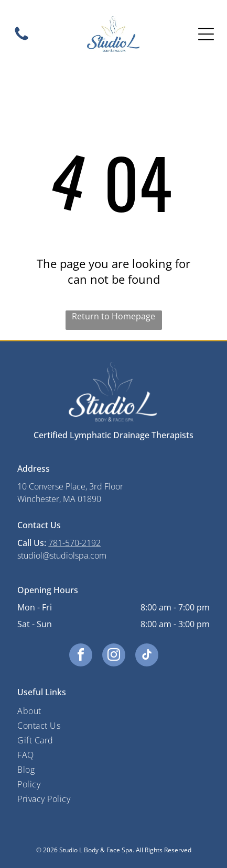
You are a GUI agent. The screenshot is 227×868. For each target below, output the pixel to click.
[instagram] (114, 656)
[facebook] (81, 656)
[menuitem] (113, 711)
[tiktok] (147, 656)
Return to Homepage (114, 316)
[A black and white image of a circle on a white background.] (21, 39)
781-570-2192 (74, 543)
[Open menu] (206, 34)
